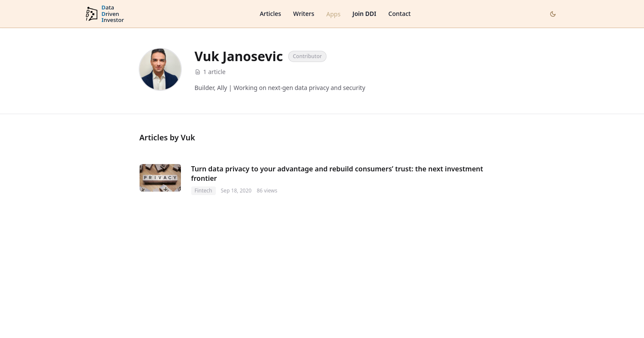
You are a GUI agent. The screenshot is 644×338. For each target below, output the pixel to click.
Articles (271, 14)
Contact (400, 14)
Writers (304, 14)
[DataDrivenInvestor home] (104, 14)
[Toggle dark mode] (553, 14)
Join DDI (364, 14)
